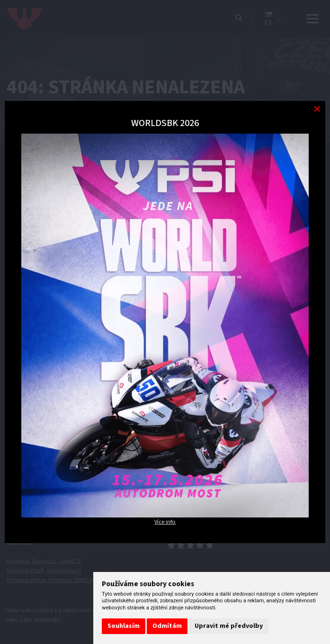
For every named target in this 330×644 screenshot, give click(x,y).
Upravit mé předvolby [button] (229, 626)
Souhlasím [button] (124, 626)
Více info (165, 522)
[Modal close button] (317, 109)
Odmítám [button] (167, 626)
